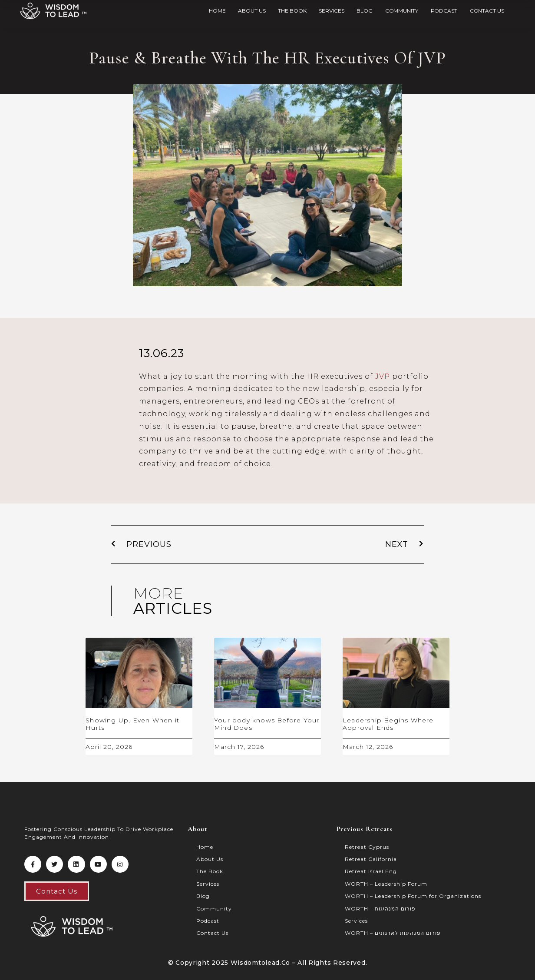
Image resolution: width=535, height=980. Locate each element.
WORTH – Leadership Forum (386, 884)
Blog (365, 11)
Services (331, 11)
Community (402, 11)
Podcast (444, 11)
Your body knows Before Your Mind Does (267, 724)
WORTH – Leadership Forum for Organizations (413, 896)
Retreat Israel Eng (371, 871)
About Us (252, 11)
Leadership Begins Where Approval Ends (388, 724)
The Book (292, 11)
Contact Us (487, 11)
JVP (383, 376)
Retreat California (371, 859)
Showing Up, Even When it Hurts (132, 724)
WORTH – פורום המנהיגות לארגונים (393, 933)
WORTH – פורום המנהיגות (380, 909)
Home (217, 11)
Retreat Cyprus (367, 847)
